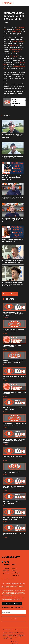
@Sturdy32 (18, 29)
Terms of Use (16, 574)
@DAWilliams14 (14, 46)
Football (6, 572)
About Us (14, 568)
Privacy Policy (16, 572)
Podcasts (6, 574)
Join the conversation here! (12, 604)
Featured (6, 568)
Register (14, 570)
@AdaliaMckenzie (16, 50)
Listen (7, 318)
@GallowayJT (15, 56)
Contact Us (15, 576)
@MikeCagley (16, 32)
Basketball (6, 570)
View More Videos (10, 294)
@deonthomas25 (19, 41)
